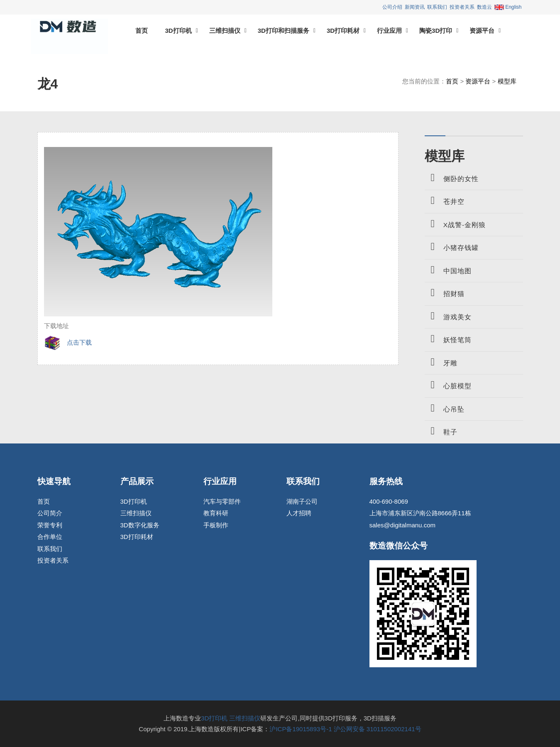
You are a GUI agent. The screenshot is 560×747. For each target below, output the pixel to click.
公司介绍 (392, 7)
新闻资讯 (415, 7)
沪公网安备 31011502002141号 (378, 729)
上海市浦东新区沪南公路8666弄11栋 (420, 513)
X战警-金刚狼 (455, 224)
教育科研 (216, 513)
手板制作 (216, 525)
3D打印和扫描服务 (284, 31)
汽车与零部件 (222, 501)
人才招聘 (299, 513)
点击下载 (68, 342)
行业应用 (389, 31)
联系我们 (437, 7)
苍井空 (445, 200)
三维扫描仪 (225, 31)
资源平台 (482, 31)
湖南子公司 (302, 501)
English (508, 7)
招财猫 (445, 293)
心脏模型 (448, 385)
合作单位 (50, 537)
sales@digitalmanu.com (402, 525)
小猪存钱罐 (452, 246)
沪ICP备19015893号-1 (301, 729)
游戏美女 (448, 316)
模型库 (507, 81)
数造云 (484, 7)
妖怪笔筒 (448, 339)
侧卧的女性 (452, 178)
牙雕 (441, 362)
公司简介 (50, 513)
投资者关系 (462, 7)
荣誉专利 (50, 525)
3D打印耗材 (343, 31)
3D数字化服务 (140, 525)
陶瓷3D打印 (436, 31)
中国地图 (448, 270)
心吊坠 (445, 408)
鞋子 (441, 431)
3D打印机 (179, 31)
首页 (142, 31)
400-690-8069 (389, 501)
